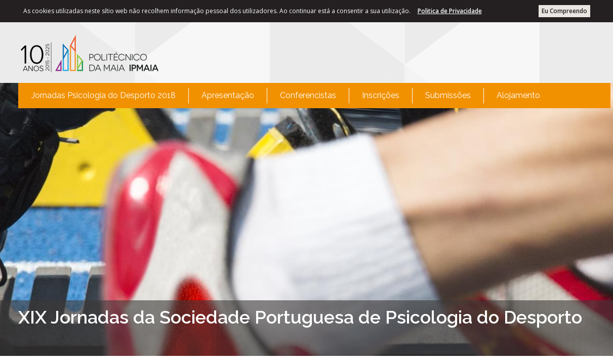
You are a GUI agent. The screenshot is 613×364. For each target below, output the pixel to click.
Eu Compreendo (564, 11)
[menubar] (286, 96)
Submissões (448, 95)
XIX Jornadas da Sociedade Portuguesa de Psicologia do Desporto (300, 317)
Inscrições (381, 95)
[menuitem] (104, 96)
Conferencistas (308, 95)
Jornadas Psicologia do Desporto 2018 (104, 95)
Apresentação (228, 95)
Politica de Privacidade (450, 11)
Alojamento (518, 95)
